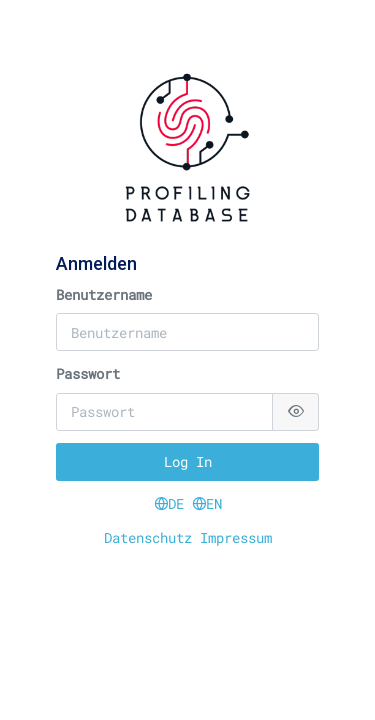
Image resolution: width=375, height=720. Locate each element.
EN (207, 503)
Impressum (236, 537)
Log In (188, 461)
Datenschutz (152, 537)
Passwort (88, 373)
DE (173, 503)
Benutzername (104, 294)
